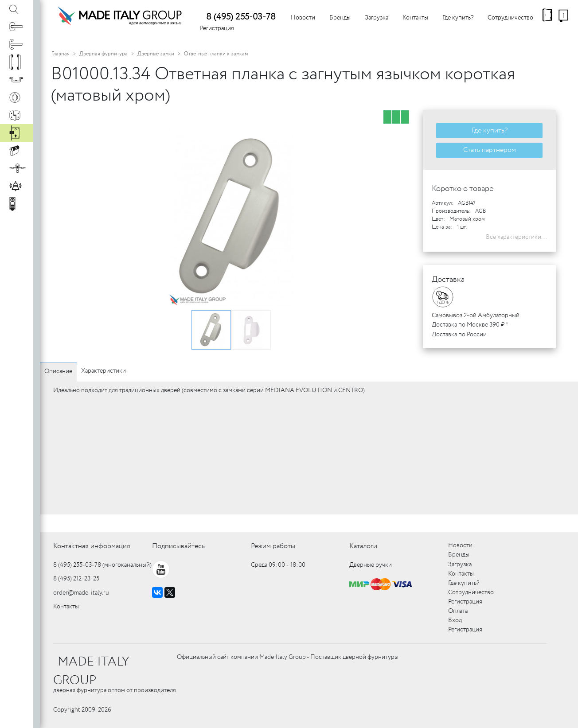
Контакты (415, 18)
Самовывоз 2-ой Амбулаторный (476, 315)
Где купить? (458, 18)
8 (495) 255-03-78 (241, 17)
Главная (61, 54)
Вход (455, 620)
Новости (303, 18)
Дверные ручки (371, 565)
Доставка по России (459, 335)
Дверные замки (156, 54)
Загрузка (377, 18)
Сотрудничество (510, 18)
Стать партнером (490, 150)
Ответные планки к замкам (216, 54)
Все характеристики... (516, 237)
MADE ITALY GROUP (91, 671)
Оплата (458, 611)
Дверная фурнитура (103, 54)
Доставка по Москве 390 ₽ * (470, 325)
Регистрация (217, 28)
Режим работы (273, 546)
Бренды (340, 18)
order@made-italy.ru (81, 593)
